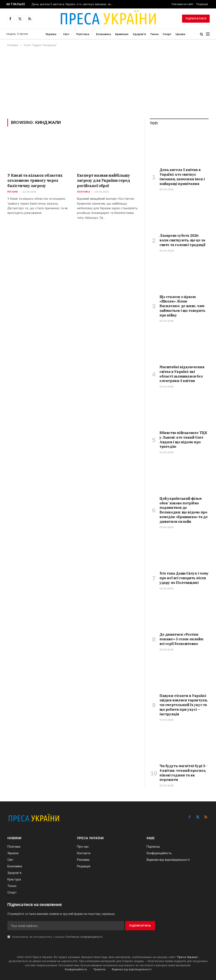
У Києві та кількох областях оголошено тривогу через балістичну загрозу (35, 181)
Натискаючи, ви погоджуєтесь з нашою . (55, 937)
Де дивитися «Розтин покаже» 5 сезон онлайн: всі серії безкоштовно (182, 639)
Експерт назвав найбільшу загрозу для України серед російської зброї (103, 181)
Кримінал (122, 34)
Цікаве (180, 34)
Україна (51, 34)
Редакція (202, 4)
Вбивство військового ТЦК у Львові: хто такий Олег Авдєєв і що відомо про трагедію (183, 440)
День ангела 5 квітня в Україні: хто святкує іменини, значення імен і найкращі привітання (74, 4)
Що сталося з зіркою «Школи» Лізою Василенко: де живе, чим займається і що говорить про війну (182, 306)
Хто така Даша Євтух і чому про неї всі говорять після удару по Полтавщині (184, 578)
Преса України (187, 957)
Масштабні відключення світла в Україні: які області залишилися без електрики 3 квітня (182, 374)
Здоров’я (139, 34)
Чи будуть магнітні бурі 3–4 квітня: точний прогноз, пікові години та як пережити (183, 773)
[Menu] (208, 34)
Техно (154, 34)
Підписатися (196, 18)
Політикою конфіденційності (84, 937)
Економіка (103, 34)
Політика (83, 34)
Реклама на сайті (182, 4)
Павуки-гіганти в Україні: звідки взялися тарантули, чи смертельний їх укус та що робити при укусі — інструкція (184, 705)
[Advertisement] (108, 83)
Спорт (167, 34)
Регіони (13, 192)
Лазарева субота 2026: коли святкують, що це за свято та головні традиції (182, 240)
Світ (66, 34)
